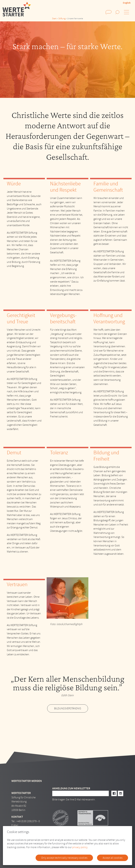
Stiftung (62, 19)
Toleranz (59, 453)
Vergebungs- (63, 315)
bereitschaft (63, 322)
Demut (14, 453)
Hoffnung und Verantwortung (109, 318)
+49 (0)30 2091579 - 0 (28, 821)
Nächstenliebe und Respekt (65, 187)
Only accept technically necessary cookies (64, 858)
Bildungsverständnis (68, 708)
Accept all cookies (113, 858)
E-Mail (15, 825)
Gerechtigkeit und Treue (21, 318)
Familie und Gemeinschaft (108, 187)
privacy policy (80, 847)
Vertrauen (17, 584)
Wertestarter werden (27, 781)
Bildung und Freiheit (106, 456)
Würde (14, 184)
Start (54, 19)
